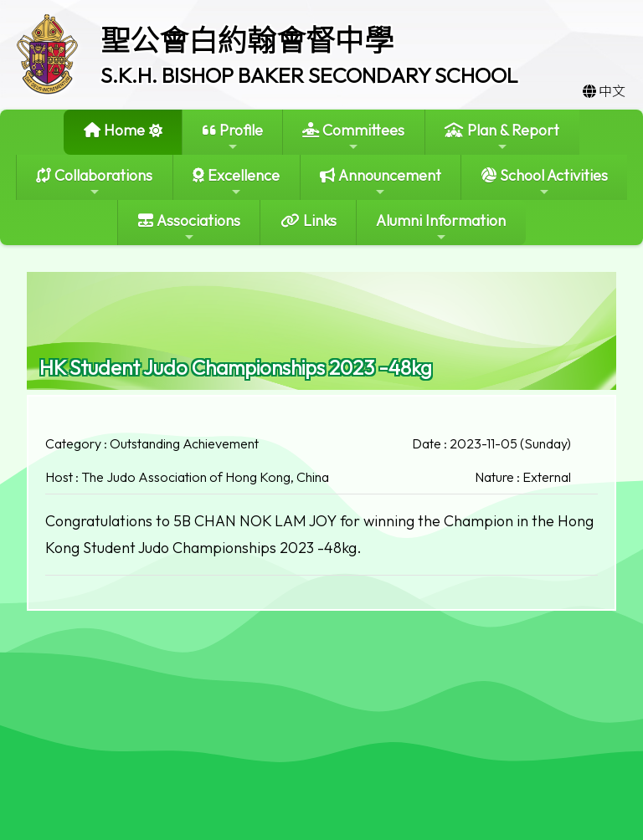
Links (309, 220)
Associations (189, 227)
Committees (353, 137)
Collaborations (94, 182)
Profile (233, 137)
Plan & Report (502, 137)
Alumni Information (441, 227)
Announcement (381, 182)
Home (114, 130)
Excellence (236, 182)
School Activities (545, 182)
